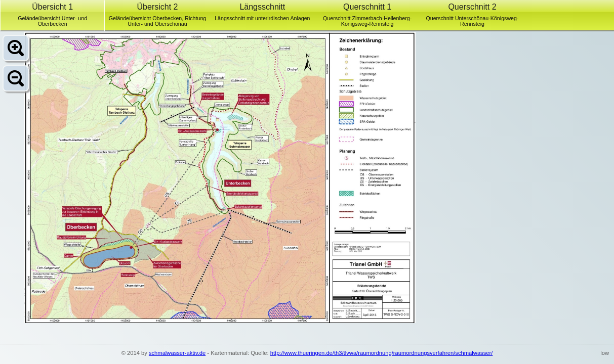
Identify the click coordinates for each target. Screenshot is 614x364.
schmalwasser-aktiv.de (177, 353)
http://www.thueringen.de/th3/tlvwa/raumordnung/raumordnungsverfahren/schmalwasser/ (382, 353)
